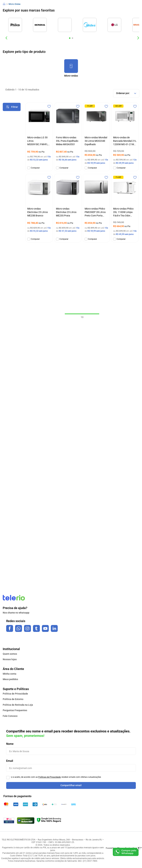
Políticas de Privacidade (49, 777)
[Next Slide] (138, 38)
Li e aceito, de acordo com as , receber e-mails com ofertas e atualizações (56, 777)
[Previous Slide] (7, 38)
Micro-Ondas (15, 4)
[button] (70, 38)
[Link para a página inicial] (4, 4)
